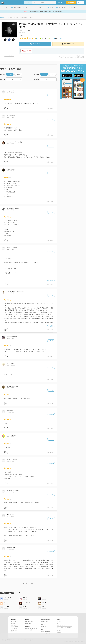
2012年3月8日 (10, 293)
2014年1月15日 (11, 210)
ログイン (80, 2)
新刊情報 (13, 623)
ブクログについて (45, 622)
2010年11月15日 (11, 365)
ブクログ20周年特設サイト (47, 633)
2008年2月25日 (11, 516)
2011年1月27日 (11, 339)
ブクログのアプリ (45, 626)
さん (9, 91)
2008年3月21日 (11, 117)
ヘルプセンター (60, 623)
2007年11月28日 (11, 549)
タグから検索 (28, 623)
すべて (4, 84)
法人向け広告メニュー (61, 625)
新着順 (18, 74)
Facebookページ (60, 632)
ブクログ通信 (14, 630)
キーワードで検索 (29, 622)
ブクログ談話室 (14, 627)
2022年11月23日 (11, 144)
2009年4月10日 (11, 412)
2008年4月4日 (10, 492)
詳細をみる (50, 108)
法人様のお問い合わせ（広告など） (64, 628)
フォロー (51, 95)
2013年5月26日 (11, 249)
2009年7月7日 (10, 388)
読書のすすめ (14, 632)
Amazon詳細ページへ (68, 44)
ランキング (13, 622)
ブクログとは (61, 2)
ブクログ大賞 (14, 629)
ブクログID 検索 (29, 630)
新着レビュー (14, 625)
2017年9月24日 (11, 171)
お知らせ (59, 622)
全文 (53, 74)
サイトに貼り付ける (9, 56)
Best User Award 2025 (46, 631)
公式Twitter (59, 630)
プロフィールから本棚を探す (31, 628)
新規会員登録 (71, 2)
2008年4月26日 (11, 93)
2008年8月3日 (10, 461)
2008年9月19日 (11, 437)
